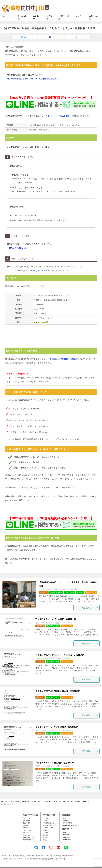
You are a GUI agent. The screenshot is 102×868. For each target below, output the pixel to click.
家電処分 (80, 598)
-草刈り (45, 845)
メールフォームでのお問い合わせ (78, 14)
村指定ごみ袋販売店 (18, 253)
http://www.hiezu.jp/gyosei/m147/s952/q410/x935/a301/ (33, 84)
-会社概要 (65, 823)
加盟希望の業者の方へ (29, 845)
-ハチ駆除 (46, 838)
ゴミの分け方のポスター (38, 276)
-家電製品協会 (66, 842)
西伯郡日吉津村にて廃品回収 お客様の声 (55, 768)
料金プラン (79, 23)
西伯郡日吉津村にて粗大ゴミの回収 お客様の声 (58, 696)
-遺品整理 (46, 826)
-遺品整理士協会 (67, 845)
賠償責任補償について (29, 843)
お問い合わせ (93, 23)
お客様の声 (37, 23)
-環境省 (64, 838)
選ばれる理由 (22, 23)
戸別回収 (50, 121)
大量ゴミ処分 (70, 598)
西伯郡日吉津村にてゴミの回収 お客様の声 (56, 624)
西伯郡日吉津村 (91, 598)
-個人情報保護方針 (67, 828)
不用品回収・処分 (56, 598)
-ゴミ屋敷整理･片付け (49, 828)
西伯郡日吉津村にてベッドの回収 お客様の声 (57, 732)
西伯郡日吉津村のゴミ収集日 (63, 364)
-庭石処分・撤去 (48, 831)
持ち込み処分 (64, 121)
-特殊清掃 (46, 835)
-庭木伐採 (46, 840)
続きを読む (90, 613)
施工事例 (49, 23)
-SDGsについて (66, 840)
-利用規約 (65, 826)
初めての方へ (7, 23)
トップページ (26, 823)
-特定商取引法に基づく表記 (70, 831)
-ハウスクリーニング (49, 833)
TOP (45, 807)
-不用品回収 (46, 823)
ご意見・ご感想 (64, 23)
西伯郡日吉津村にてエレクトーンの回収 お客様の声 (60, 660)
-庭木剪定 (46, 843)
